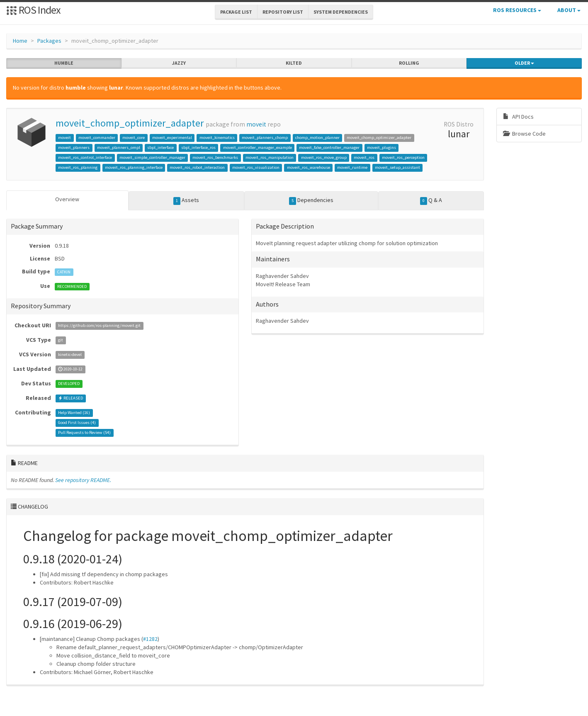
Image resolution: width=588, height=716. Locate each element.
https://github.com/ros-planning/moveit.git (99, 326)
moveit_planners (74, 147)
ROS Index (33, 10)
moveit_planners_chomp (265, 138)
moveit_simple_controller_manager (152, 157)
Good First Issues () (77, 423)
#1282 (150, 639)
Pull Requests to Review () (84, 433)
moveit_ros (364, 157)
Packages (49, 41)
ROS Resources (517, 10)
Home (20, 41)
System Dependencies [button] (341, 12)
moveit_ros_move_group (324, 157)
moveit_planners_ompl (119, 147)
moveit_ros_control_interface (85, 157)
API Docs (518, 117)
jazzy (179, 63)
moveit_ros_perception (403, 157)
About (569, 10)
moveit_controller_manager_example (258, 147)
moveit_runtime (352, 167)
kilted (294, 63)
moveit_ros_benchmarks (215, 157)
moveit (256, 124)
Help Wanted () (74, 413)
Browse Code (524, 134)
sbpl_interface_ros (198, 147)
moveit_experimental (172, 138)
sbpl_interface (160, 147)
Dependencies (311, 200)
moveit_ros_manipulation (270, 157)
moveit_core (134, 138)
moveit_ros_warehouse (309, 167)
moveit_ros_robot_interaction (197, 167)
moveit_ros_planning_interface (134, 167)
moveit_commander (97, 138)
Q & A (431, 200)
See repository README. (83, 480)
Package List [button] (236, 12)
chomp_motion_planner (317, 138)
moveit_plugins (381, 147)
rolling (409, 63)
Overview (67, 199)
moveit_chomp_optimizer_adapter (130, 123)
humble (64, 63)
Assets (186, 200)
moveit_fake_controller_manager (329, 147)
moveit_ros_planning (78, 167)
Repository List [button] (283, 12)
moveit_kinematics (217, 138)
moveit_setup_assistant (397, 167)
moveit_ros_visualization (256, 167)
